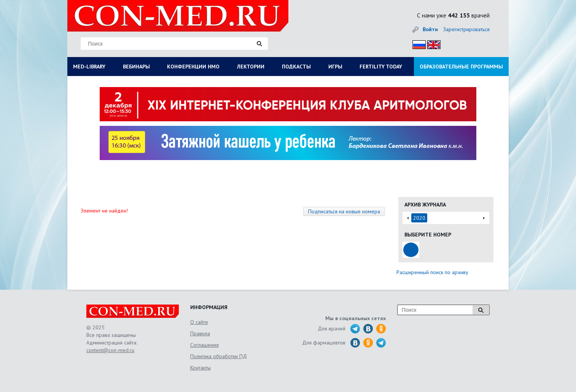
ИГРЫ (335, 67)
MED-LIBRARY (89, 67)
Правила (200, 333)
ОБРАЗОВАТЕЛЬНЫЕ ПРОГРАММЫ (461, 67)
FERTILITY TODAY (381, 67)
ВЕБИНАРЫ (136, 67)
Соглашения (204, 345)
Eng (432, 44)
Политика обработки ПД (219, 356)
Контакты (200, 368)
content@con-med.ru (110, 350)
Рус (417, 44)
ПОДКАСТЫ (296, 67)
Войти (430, 29)
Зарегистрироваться (466, 29)
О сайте (199, 322)
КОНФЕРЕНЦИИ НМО (193, 67)
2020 (419, 218)
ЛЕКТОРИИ (251, 67)
